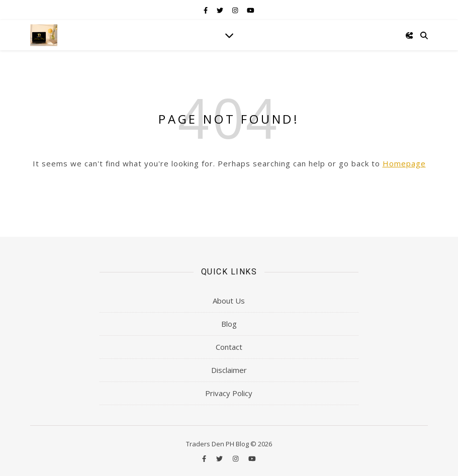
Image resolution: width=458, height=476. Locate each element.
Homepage (404, 163)
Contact (229, 347)
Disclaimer (229, 370)
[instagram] (236, 10)
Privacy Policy (229, 393)
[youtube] (251, 10)
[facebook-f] (206, 10)
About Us (229, 301)
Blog (229, 324)
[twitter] (221, 10)
